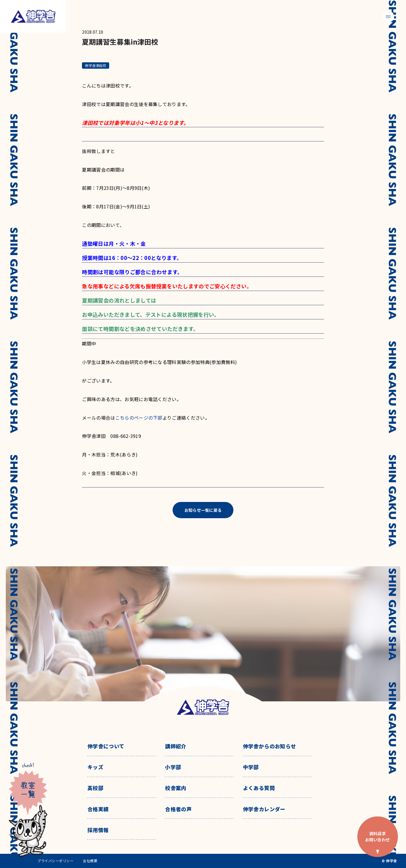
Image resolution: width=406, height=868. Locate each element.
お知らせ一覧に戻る (203, 510)
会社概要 (90, 861)
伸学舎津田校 (95, 65)
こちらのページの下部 (139, 418)
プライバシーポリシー (55, 861)
